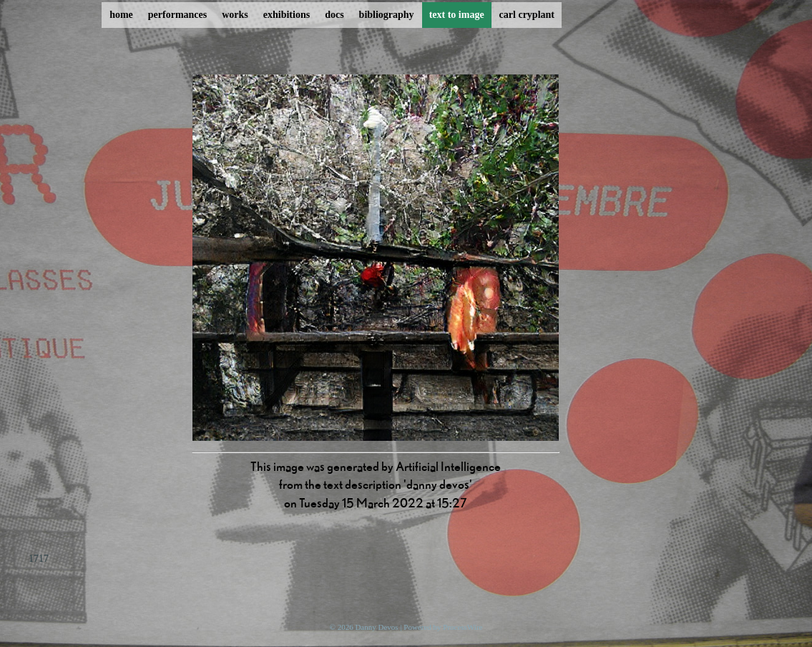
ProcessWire (463, 627)
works (235, 15)
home (121, 15)
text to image (457, 15)
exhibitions (287, 15)
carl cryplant (527, 15)
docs (334, 15)
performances (177, 15)
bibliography (387, 15)
